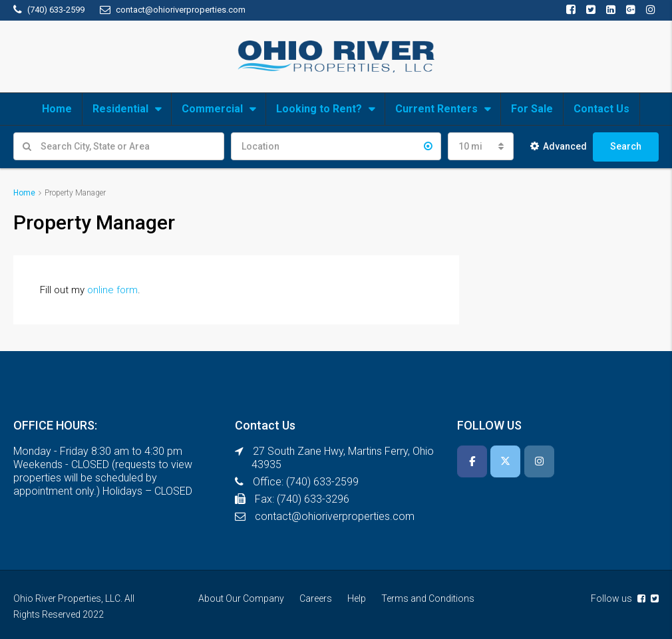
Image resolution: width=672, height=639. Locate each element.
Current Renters (436, 109)
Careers (316, 598)
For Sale (532, 109)
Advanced (559, 146)
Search (626, 146)
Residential (120, 109)
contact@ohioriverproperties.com (335, 516)
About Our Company (241, 598)
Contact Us (601, 109)
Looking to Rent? (319, 109)
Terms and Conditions (428, 598)
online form (112, 290)
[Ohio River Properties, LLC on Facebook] (472, 461)
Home (57, 109)
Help (357, 598)
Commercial (212, 109)
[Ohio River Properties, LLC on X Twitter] (505, 461)
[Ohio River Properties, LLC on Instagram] (539, 461)
